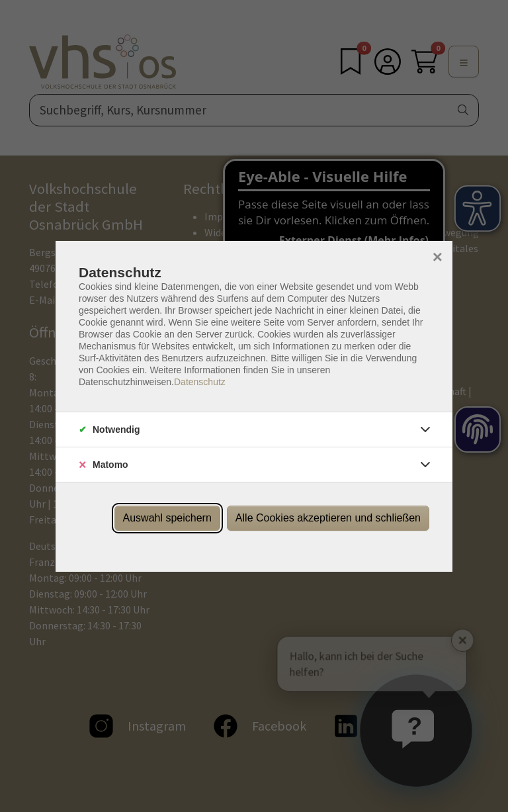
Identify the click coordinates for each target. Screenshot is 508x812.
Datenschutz (200, 382)
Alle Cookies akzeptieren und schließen (328, 518)
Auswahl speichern (167, 518)
